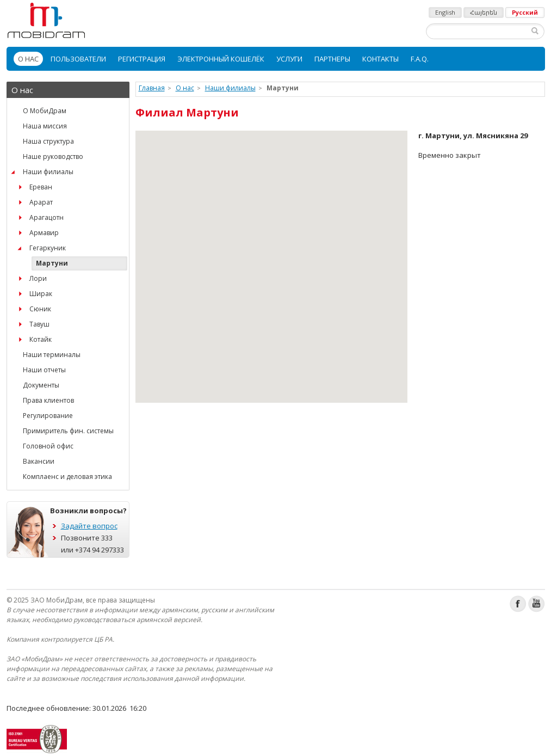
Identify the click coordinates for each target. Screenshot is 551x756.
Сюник (40, 309)
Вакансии (39, 461)
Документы (41, 385)
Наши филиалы (48, 172)
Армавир (44, 233)
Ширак (41, 294)
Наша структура (48, 141)
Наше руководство (53, 156)
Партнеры (332, 59)
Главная (152, 88)
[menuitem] (28, 59)
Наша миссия (45, 126)
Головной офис (48, 446)
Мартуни (52, 263)
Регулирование (48, 416)
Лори (38, 278)
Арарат (41, 202)
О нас (28, 59)
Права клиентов (48, 400)
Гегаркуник (48, 248)
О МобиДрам (45, 111)
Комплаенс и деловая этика (67, 477)
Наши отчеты (44, 370)
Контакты (380, 59)
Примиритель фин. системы (68, 431)
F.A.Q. (420, 59)
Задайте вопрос (89, 526)
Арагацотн (47, 217)
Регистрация (142, 59)
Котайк (41, 339)
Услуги (289, 59)
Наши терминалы (52, 355)
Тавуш (39, 324)
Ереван (41, 187)
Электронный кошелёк (221, 59)
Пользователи (78, 59)
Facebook (518, 604)
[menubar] (276, 59)
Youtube (537, 604)
